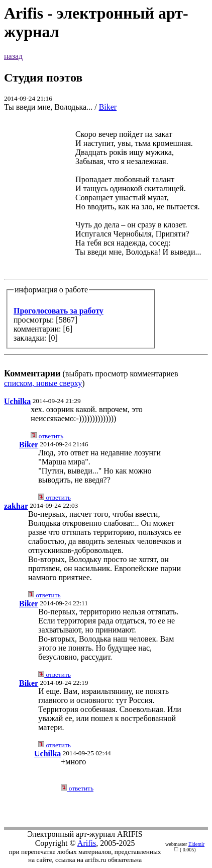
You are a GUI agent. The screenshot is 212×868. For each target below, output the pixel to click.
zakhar (16, 506)
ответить (47, 436)
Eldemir (196, 844)
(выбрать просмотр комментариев (106, 249)
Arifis (87, 843)
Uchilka (17, 401)
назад (13, 56)
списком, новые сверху (43, 383)
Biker (108, 107)
